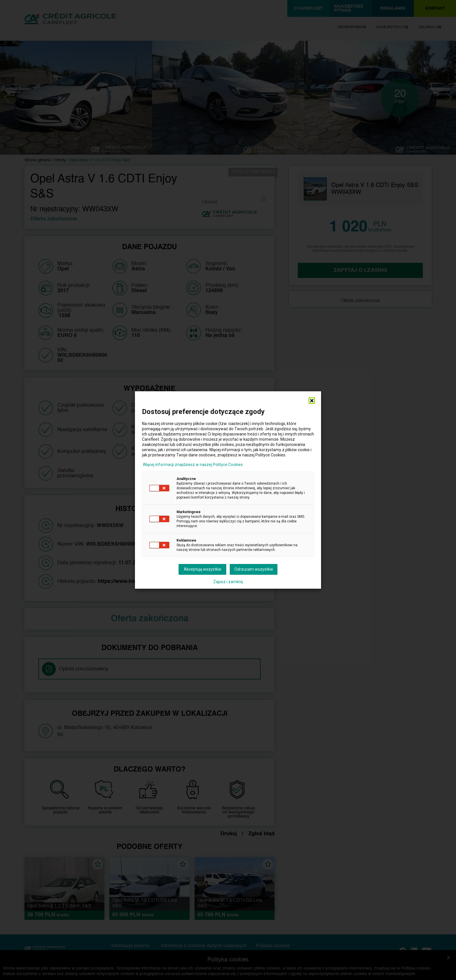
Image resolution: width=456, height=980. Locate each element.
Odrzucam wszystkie (254, 569)
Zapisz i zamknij (228, 582)
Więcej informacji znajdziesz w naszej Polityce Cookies (193, 465)
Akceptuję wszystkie (203, 569)
